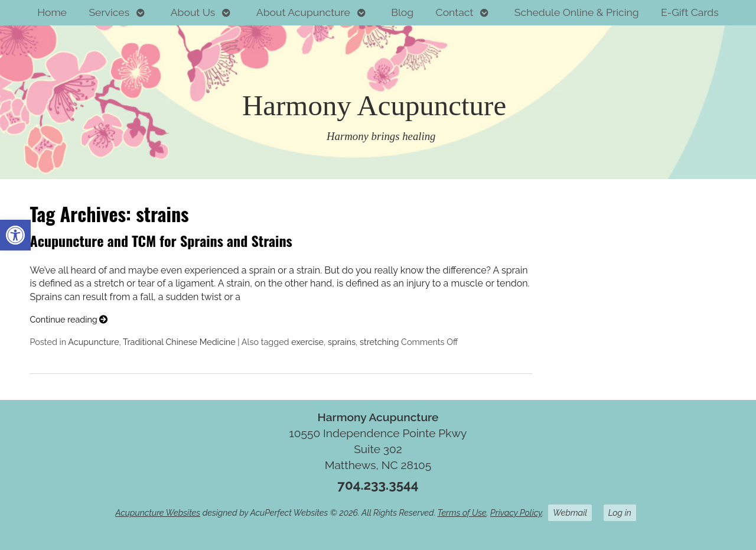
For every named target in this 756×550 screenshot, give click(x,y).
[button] (15, 235)
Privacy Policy (516, 512)
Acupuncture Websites (158, 512)
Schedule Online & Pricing (577, 12)
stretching (379, 342)
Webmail (570, 512)
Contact (455, 12)
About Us (193, 12)
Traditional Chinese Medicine (179, 342)
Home (52, 12)
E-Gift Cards (690, 12)
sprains (342, 342)
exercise (307, 342)
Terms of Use (462, 512)
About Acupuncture (303, 12)
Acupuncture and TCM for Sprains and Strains (161, 240)
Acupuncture (93, 342)
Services (109, 12)
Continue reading (69, 319)
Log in (620, 512)
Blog (402, 12)
